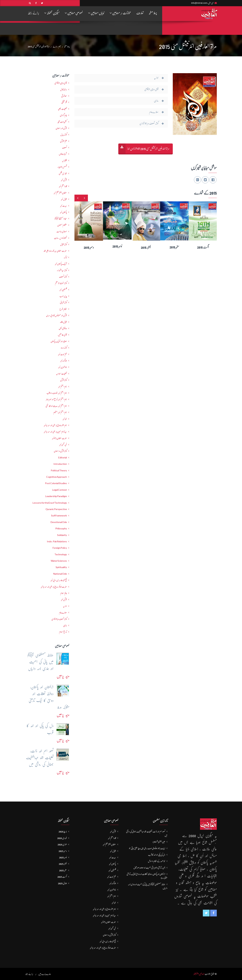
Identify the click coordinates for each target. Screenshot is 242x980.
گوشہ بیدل (64, 135)
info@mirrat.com (199, 3)
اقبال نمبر (64, 199)
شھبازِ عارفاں (63, 154)
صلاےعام (63, 612)
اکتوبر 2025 (63, 864)
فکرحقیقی (64, 102)
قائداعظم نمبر (63, 186)
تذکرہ (65, 257)
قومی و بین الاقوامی (61, 83)
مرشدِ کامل (64, 89)
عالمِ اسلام (64, 593)
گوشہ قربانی (63, 302)
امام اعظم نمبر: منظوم (60, 412)
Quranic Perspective (56, 509)
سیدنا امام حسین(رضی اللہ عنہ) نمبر (55, 432)
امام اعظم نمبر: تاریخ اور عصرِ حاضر (56, 399)
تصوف (64, 148)
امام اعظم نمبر (63, 387)
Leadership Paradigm (56, 496)
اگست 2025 (62, 877)
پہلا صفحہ (153, 13)
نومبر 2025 (63, 857)
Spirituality (61, 567)
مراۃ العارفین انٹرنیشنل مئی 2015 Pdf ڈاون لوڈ (148, 149)
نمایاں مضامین (96, 13)
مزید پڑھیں (63, 676)
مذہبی (65, 625)
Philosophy (61, 529)
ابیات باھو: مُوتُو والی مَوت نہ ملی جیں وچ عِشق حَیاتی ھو (147, 848)
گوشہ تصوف (63, 277)
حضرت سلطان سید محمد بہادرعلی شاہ (55, 251)
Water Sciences (59, 561)
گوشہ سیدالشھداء (62, 270)
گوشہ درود (64, 348)
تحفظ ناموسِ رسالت (60, 238)
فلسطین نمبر (63, 290)
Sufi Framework (59, 516)
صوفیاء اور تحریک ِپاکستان (59, 341)
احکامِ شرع (63, 309)
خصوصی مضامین (74, 13)
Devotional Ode (59, 522)
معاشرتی (64, 96)
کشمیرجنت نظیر (62, 122)
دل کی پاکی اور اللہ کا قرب (157, 855)
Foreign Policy (60, 548)
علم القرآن (63, 141)
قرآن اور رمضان (61, 128)
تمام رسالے (57, 46)
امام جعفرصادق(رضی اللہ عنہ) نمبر (55, 425)
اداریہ (65, 606)
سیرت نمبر (64, 206)
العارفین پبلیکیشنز (199, 974)
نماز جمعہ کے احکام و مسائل (157, 861)
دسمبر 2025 (63, 851)
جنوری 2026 (62, 844)
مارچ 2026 (63, 831)
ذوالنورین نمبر (63, 367)
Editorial (63, 458)
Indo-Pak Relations (57, 541)
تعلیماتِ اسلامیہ (62, 374)
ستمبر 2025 (63, 870)
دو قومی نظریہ (63, 328)
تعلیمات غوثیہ (62, 109)
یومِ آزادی (63, 115)
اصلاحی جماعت (62, 231)
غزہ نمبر (65, 419)
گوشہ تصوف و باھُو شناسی (59, 619)
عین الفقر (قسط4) (159, 842)
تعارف (140, 13)
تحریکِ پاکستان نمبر (61, 264)
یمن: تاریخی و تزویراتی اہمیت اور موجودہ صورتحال (149, 868)
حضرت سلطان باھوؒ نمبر (59, 438)
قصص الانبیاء (62, 167)
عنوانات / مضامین (120, 13)
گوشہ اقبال (64, 244)
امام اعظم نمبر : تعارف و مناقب (57, 393)
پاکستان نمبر (63, 212)
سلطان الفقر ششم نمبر (60, 193)
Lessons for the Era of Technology (50, 503)
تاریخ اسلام (63, 632)
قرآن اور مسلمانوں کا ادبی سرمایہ (56, 315)
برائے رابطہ (33, 13)
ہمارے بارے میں (45, 974)
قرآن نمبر (64, 600)
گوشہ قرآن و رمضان (60, 451)
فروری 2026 (62, 838)
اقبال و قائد (63, 322)
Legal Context (60, 490)
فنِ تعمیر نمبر (63, 445)
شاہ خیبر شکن (63, 173)
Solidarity (62, 535)
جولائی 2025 (62, 883)
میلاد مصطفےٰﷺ (61, 219)
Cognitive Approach (57, 477)
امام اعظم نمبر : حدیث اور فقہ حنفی (56, 406)
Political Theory (59, 470)
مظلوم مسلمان (62, 225)
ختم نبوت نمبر (63, 354)
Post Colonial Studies (56, 483)
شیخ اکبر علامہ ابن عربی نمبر (59, 580)
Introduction (60, 464)
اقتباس (64, 160)
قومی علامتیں (62, 335)
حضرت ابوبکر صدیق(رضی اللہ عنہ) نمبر (54, 587)
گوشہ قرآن (64, 380)
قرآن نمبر (64, 180)
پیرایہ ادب (63, 296)
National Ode (60, 574)
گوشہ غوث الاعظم (61, 283)
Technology (61, 554)
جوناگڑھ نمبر (64, 361)
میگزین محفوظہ (52, 13)
